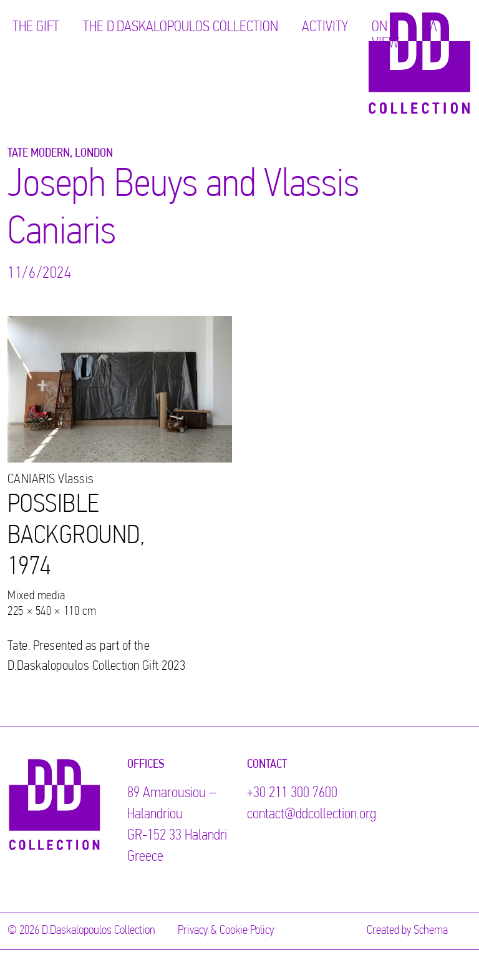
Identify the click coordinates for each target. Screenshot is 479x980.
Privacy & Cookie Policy (226, 931)
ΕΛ (430, 27)
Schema (431, 931)
